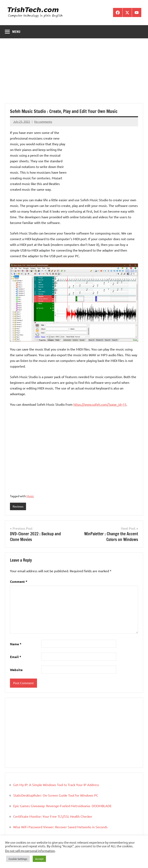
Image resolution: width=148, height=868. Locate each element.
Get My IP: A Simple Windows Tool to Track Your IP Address (56, 785)
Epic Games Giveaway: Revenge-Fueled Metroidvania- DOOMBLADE (62, 806)
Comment (19, 581)
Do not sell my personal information (30, 851)
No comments (43, 122)
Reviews (18, 506)
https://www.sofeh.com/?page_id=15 (100, 404)
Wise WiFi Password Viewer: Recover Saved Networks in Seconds (60, 827)
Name (16, 644)
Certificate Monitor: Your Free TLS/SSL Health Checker (53, 816)
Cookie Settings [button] (18, 859)
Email (16, 657)
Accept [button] (39, 859)
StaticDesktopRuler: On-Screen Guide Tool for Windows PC (56, 795)
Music (30, 496)
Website (16, 670)
